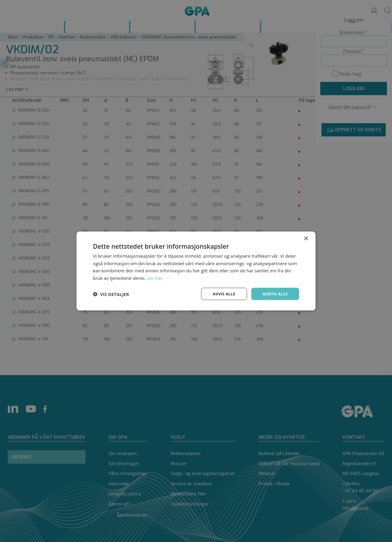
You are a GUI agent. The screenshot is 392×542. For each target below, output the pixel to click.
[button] (111, 294)
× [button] (306, 238)
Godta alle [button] (274, 294)
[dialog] (196, 271)
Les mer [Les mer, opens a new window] (155, 277)
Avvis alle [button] (221, 294)
